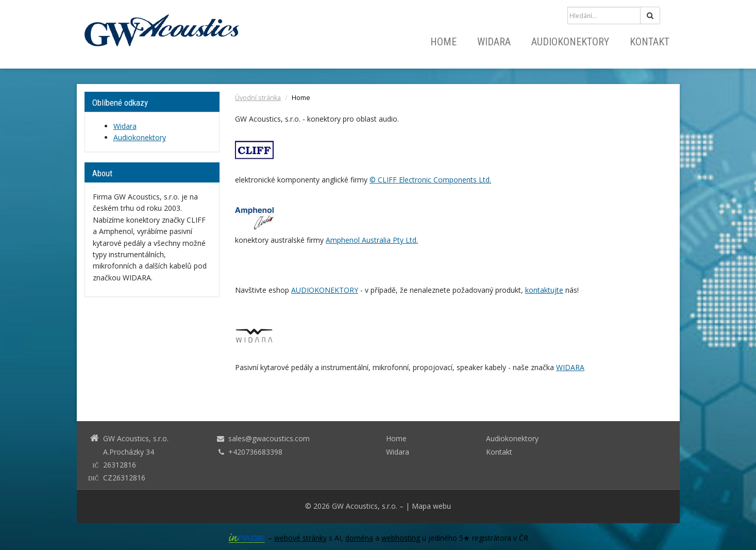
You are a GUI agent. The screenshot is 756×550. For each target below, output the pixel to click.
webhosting (401, 538)
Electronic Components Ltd (443, 180)
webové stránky (300, 538)
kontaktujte (544, 290)
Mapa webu (431, 506)
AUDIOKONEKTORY (325, 290)
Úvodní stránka (258, 98)
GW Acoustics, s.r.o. (365, 506)
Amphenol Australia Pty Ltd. (372, 240)
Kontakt (650, 42)
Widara (494, 42)
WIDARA (570, 367)
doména (359, 538)
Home (443, 42)
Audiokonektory (570, 42)
